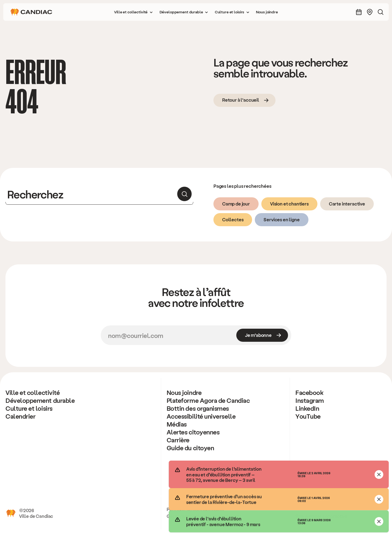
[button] (133, 12)
